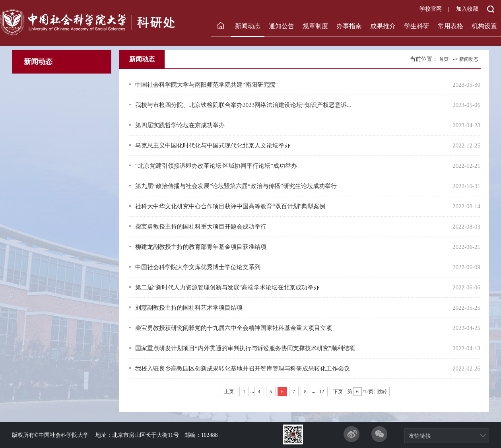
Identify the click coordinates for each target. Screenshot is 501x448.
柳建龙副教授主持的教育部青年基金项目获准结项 (201, 247)
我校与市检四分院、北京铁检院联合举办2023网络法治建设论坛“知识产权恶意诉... (243, 105)
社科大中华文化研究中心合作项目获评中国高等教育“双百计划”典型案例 (230, 206)
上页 (229, 392)
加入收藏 (467, 9)
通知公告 (282, 26)
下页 (338, 392)
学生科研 (417, 26)
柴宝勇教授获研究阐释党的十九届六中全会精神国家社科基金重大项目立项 (234, 328)
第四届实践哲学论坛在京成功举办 (180, 125)
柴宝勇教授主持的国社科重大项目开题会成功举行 (201, 227)
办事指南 (349, 26)
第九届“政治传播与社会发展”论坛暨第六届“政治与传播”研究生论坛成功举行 (236, 186)
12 (322, 392)
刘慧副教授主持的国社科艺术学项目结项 (189, 308)
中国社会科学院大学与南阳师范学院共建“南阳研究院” (206, 85)
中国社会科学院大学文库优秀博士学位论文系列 (198, 267)
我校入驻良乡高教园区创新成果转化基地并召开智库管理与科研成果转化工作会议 (243, 368)
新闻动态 (248, 26)
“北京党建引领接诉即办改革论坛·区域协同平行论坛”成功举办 (216, 166)
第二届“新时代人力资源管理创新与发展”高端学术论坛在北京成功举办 (227, 287)
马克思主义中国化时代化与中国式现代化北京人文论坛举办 (213, 145)
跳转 (382, 392)
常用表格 (451, 26)
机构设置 (484, 26)
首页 (444, 59)
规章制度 (315, 26)
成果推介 (383, 26)
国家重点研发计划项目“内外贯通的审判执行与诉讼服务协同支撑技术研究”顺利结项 (245, 348)
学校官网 (431, 9)
